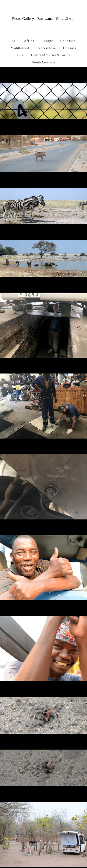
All (14, 41)
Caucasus (68, 41)
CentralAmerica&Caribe (51, 55)
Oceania (70, 48)
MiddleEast (20, 48)
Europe (47, 41)
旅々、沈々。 (65, 19)
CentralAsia (46, 48)
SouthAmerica (44, 62)
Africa (29, 41)
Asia (20, 55)
